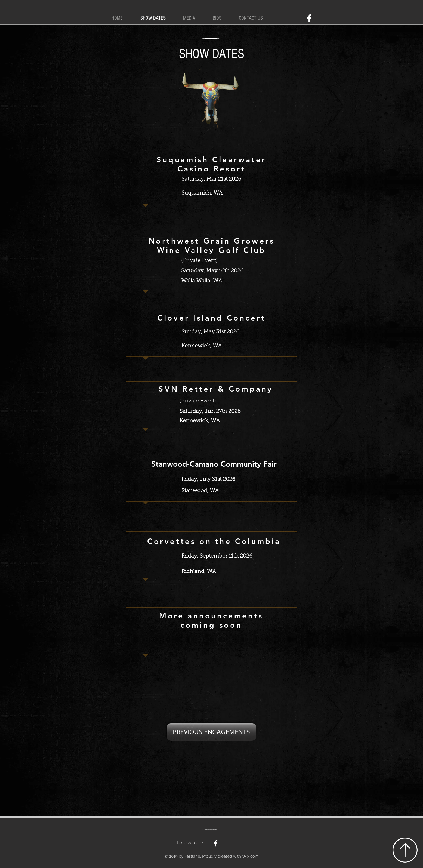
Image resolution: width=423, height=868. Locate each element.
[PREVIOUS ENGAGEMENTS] (211, 732)
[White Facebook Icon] (309, 18)
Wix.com (250, 856)
